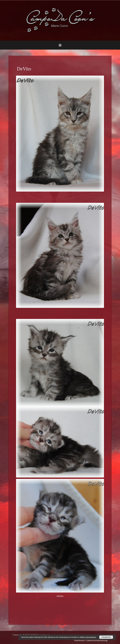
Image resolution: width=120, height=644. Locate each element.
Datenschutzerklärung (97, 640)
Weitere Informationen (88, 637)
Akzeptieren (106, 637)
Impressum (79, 640)
